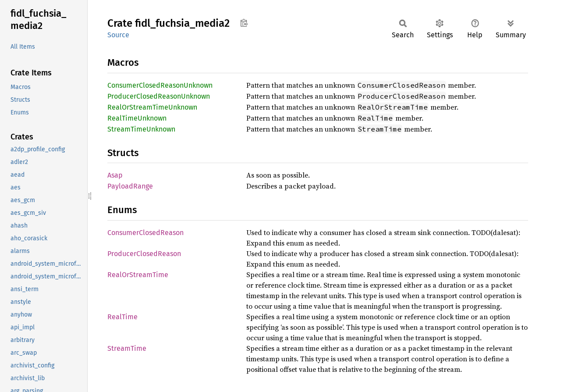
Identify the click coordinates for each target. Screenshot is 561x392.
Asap (115, 175)
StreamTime (127, 348)
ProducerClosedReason (144, 254)
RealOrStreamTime (138, 275)
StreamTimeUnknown (141, 129)
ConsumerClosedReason (146, 233)
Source (118, 35)
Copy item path (244, 23)
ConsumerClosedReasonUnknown (160, 85)
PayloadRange (130, 186)
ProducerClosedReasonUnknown (159, 96)
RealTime (122, 317)
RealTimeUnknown (137, 118)
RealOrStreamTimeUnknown (152, 107)
